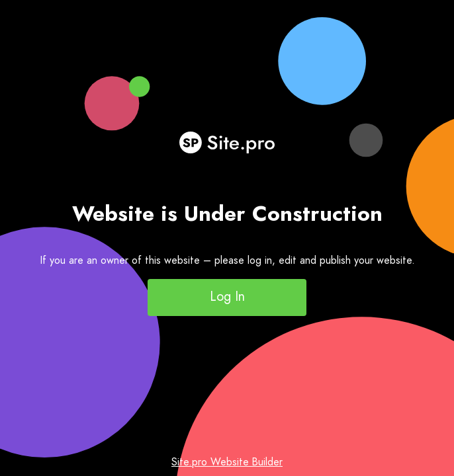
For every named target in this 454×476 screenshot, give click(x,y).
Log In (227, 297)
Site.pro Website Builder (227, 462)
